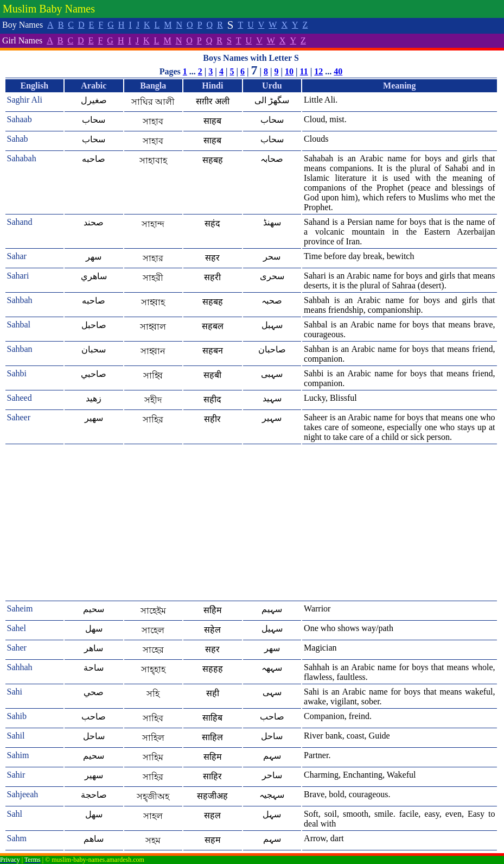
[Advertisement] (251, 523)
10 (289, 71)
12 (318, 71)
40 (338, 71)
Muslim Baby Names (49, 9)
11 (304, 71)
